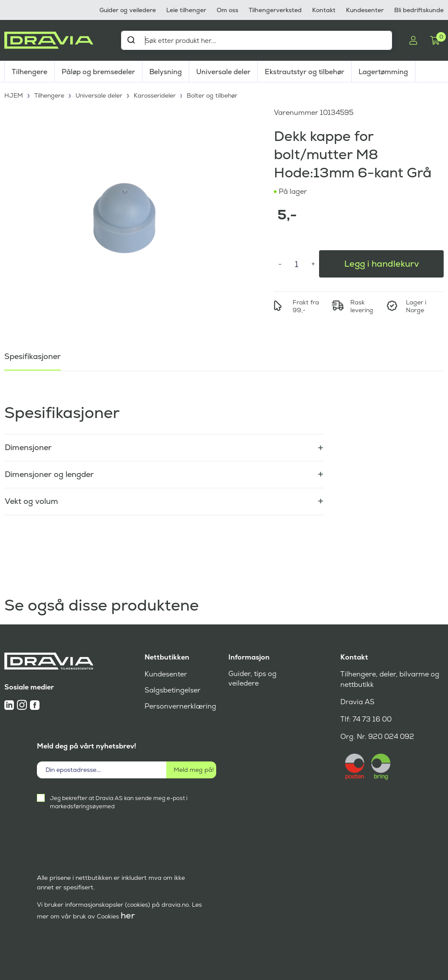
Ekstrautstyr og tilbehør (305, 72)
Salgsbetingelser (173, 690)
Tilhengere (30, 72)
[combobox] (257, 40)
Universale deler (223, 72)
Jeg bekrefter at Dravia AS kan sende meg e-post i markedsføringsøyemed (119, 802)
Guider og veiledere (128, 10)
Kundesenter (365, 10)
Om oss (227, 10)
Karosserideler (155, 95)
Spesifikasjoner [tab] (33, 356)
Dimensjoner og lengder (49, 474)
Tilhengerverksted (275, 10)
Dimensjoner (28, 447)
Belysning (166, 72)
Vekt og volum (31, 501)
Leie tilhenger (186, 10)
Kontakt (324, 10)
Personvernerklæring (180, 706)
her (128, 915)
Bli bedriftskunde (419, 10)
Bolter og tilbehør (212, 95)
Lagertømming (383, 72)
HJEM (14, 95)
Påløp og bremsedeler (98, 72)
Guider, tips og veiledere (252, 678)
